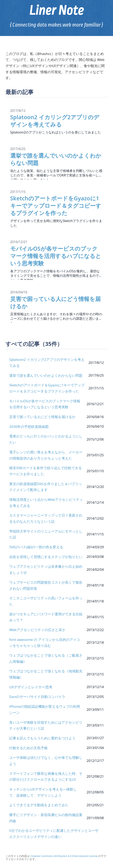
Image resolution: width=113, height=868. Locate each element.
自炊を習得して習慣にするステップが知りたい (46, 557)
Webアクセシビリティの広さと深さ (37, 630)
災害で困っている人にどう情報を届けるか (42, 417)
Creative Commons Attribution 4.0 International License (64, 856)
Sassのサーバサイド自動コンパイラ (37, 697)
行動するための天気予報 (28, 748)
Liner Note (57, 11)
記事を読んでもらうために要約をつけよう (42, 738)
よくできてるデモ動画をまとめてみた (39, 805)
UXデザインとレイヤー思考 (31, 687)
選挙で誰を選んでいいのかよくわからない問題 (46, 375)
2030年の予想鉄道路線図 (29, 427)
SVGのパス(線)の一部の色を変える (36, 547)
